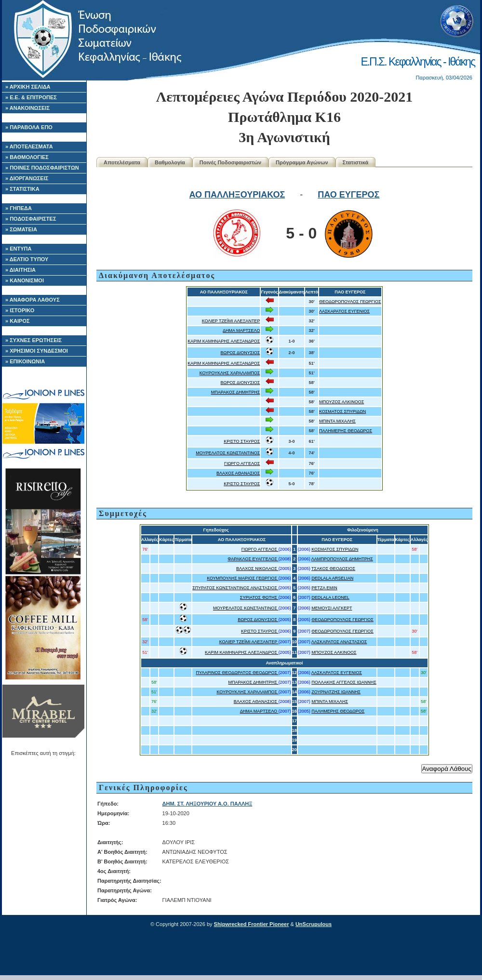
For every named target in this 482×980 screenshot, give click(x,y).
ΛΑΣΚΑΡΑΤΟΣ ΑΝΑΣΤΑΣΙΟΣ (339, 642)
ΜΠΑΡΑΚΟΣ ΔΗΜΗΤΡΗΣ (236, 392)
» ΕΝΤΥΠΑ (18, 249)
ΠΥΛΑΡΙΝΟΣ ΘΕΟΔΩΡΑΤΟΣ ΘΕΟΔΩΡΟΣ (237, 673)
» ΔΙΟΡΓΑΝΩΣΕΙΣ (27, 178)
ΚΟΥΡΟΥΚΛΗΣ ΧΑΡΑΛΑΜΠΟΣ (230, 373)
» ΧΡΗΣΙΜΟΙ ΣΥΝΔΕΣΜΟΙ (37, 351)
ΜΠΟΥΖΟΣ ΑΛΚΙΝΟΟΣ (341, 402)
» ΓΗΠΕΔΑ (19, 208)
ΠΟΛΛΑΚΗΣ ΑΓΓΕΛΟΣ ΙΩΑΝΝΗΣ (344, 682)
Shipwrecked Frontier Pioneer (252, 924)
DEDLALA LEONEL (330, 597)
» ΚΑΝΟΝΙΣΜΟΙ (25, 280)
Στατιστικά (356, 162)
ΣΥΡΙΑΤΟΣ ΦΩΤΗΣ (259, 597)
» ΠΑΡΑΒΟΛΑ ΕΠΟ (29, 127)
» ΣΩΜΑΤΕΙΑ (21, 229)
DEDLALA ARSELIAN (332, 578)
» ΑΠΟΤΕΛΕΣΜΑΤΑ (29, 146)
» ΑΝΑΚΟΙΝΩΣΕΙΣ (27, 108)
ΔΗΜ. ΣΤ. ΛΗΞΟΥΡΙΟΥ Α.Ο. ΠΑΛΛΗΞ (208, 804)
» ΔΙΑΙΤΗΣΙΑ (20, 270)
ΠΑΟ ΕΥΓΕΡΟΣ (348, 195)
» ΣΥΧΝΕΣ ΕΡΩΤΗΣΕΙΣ (33, 340)
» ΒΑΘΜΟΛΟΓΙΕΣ (27, 157)
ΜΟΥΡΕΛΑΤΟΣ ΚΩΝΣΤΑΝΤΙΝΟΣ (228, 453)
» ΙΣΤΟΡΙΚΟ (20, 310)
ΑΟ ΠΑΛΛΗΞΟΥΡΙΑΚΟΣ (237, 195)
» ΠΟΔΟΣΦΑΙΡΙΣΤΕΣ (31, 219)
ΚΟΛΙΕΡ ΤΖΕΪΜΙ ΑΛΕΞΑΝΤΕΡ (231, 321)
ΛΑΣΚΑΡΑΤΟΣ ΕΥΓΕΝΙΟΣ (344, 311)
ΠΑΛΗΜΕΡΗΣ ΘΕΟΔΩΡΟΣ (346, 431)
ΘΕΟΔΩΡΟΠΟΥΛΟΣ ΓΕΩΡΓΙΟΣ (350, 302)
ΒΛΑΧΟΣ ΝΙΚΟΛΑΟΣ (257, 569)
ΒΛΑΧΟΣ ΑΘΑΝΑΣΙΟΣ (238, 473)
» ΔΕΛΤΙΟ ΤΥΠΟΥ (27, 259)
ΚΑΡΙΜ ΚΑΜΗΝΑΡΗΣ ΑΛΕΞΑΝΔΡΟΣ (224, 341)
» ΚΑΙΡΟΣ (18, 321)
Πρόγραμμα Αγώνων (302, 162)
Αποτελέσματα (122, 162)
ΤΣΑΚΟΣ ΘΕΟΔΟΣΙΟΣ (333, 569)
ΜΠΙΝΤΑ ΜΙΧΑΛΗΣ (337, 421)
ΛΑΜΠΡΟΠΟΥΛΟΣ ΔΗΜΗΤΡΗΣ (342, 559)
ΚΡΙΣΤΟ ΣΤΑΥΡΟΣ (242, 441)
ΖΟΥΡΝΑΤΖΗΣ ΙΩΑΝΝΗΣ (336, 692)
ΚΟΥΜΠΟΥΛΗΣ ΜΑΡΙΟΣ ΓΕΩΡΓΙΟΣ (242, 578)
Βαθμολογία (170, 162)
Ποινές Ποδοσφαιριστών (230, 162)
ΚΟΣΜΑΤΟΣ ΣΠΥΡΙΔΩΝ (342, 411)
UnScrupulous (314, 924)
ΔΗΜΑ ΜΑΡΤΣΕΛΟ (241, 331)
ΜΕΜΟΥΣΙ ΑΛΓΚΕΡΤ (332, 608)
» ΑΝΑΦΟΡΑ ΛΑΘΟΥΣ (33, 300)
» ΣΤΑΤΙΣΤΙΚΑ (22, 189)
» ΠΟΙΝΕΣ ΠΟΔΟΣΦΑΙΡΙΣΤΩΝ (42, 168)
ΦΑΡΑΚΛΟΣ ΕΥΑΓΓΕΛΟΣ (253, 559)
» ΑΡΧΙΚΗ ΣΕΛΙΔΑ (28, 87)
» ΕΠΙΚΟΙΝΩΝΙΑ (25, 361)
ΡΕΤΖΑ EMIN (324, 588)
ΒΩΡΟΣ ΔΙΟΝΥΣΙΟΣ (240, 353)
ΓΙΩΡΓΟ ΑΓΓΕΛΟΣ (242, 464)
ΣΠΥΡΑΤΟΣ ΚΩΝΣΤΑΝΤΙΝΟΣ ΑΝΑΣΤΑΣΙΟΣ (235, 588)
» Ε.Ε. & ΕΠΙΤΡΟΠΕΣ (31, 97)
